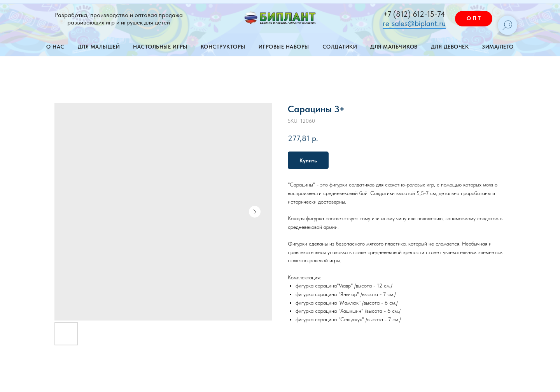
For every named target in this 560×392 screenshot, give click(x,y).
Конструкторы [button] (223, 47)
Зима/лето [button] (498, 47)
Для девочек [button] (450, 47)
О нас (55, 47)
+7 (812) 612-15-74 (414, 14)
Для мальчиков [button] (394, 47)
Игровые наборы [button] (284, 47)
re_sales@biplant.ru (414, 23)
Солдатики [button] (340, 47)
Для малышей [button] (99, 47)
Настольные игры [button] (160, 47)
